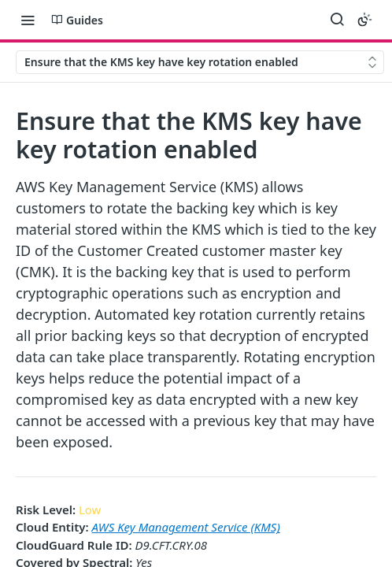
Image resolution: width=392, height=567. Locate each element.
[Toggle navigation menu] (28, 20)
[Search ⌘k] (337, 20)
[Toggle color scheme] (364, 20)
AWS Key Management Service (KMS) (186, 527)
